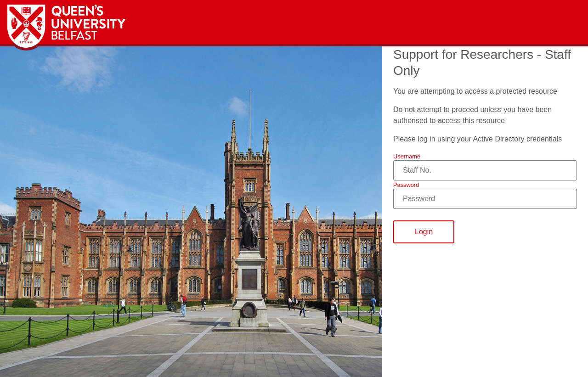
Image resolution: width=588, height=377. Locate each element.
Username (407, 156)
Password (406, 185)
